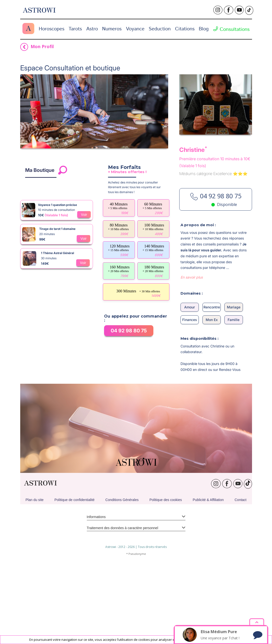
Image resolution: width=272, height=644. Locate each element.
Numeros (112, 29)
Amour (190, 381)
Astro (92, 29)
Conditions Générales (122, 574)
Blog (204, 29)
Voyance (135, 29)
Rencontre (212, 381)
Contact (240, 574)
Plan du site (34, 574)
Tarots (75, 29)
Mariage (234, 381)
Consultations (231, 30)
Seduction (160, 29)
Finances (190, 394)
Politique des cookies (166, 574)
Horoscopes (52, 29)
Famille (234, 394)
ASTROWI (40, 557)
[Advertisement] (136, 77)
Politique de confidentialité (75, 574)
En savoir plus (192, 351)
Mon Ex (212, 394)
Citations (185, 29)
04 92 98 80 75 (129, 405)
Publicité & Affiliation (208, 574)
